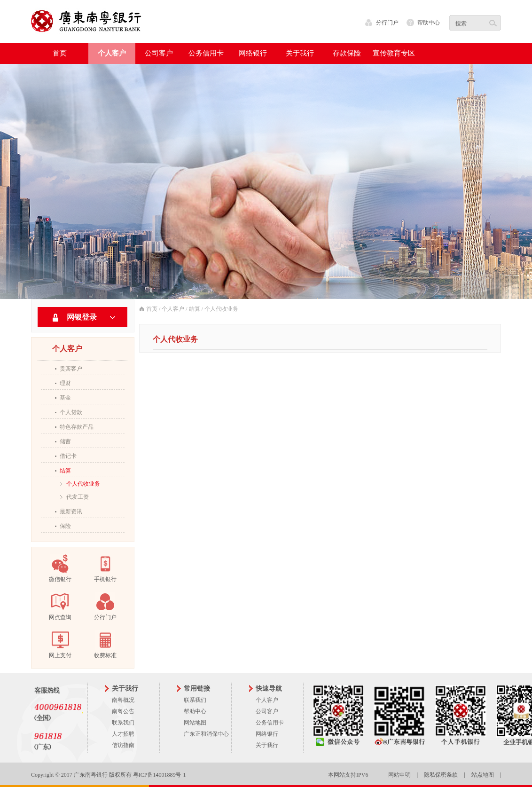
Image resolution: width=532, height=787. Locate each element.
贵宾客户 (71, 369)
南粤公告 (123, 711)
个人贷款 (71, 412)
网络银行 (267, 734)
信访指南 (123, 745)
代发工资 (78, 497)
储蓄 (65, 441)
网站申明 (399, 775)
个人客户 (173, 309)
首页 (60, 53)
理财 (65, 383)
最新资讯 (71, 512)
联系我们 (123, 723)
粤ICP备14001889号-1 (160, 775)
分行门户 (387, 23)
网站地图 (195, 723)
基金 (65, 398)
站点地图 (483, 775)
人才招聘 (123, 734)
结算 (65, 471)
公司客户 (267, 711)
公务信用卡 (270, 723)
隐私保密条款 (441, 775)
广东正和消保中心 (206, 734)
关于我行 (267, 745)
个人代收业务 (83, 484)
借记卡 (68, 456)
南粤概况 (123, 700)
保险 (65, 526)
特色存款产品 (77, 427)
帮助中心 (429, 23)
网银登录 (82, 317)
